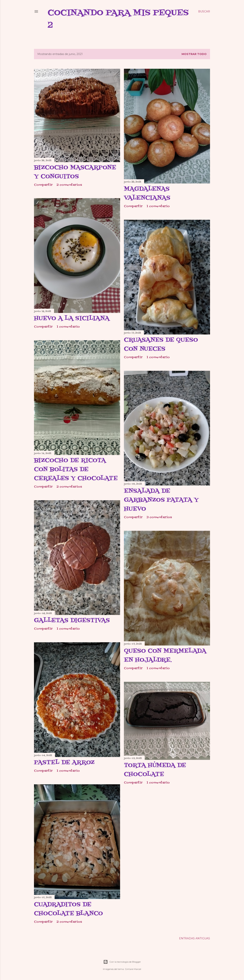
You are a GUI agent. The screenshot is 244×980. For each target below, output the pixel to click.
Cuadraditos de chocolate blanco (68, 909)
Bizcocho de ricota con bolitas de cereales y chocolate (76, 469)
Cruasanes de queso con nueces (161, 345)
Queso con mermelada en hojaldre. (165, 656)
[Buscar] (204, 11)
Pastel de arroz (64, 763)
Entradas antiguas (195, 938)
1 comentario (158, 206)
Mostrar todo (194, 54)
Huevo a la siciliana (72, 318)
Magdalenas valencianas (147, 193)
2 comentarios (69, 185)
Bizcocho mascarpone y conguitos (75, 172)
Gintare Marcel (133, 969)
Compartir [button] (43, 185)
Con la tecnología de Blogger (122, 962)
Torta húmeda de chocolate (155, 770)
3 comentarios (159, 517)
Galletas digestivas (72, 620)
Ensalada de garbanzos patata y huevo (161, 500)
